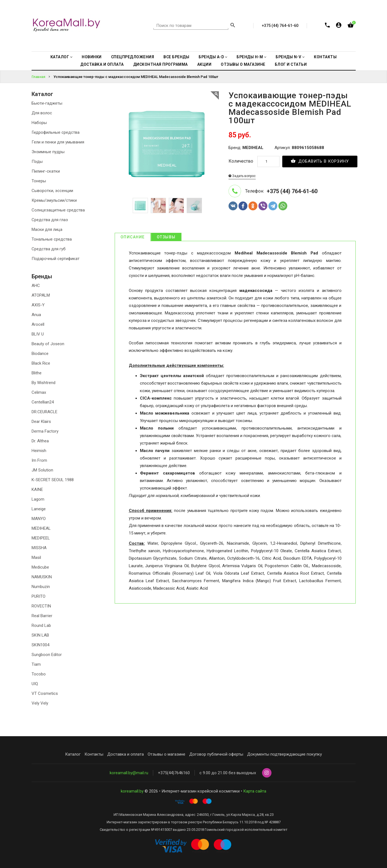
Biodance (40, 354)
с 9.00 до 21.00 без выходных (228, 773)
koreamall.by (132, 791)
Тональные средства (52, 239)
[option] (140, 205)
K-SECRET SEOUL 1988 (53, 480)
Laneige (39, 509)
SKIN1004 (40, 645)
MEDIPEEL (41, 538)
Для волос (42, 113)
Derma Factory (45, 431)
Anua (36, 315)
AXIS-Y (38, 305)
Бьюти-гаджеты (47, 103)
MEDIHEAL (41, 528)
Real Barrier (42, 616)
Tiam (36, 664)
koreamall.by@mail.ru (129, 773)
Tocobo (39, 674)
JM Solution (42, 470)
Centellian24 (43, 402)
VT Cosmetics (45, 693)
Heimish (39, 451)
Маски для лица (47, 229)
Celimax (39, 392)
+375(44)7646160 (174, 773)
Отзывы (166, 237)
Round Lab (41, 625)
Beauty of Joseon (48, 344)
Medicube (40, 567)
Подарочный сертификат (56, 259)
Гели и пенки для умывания (58, 142)
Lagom (38, 499)
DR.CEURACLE (44, 412)
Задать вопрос (242, 176)
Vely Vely (40, 703)
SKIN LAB (40, 635)
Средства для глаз (50, 220)
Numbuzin (41, 587)
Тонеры (39, 181)
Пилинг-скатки (46, 171)
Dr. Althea (40, 441)
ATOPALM (41, 295)
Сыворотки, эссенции (52, 191)
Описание (133, 237)
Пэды (37, 162)
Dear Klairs (41, 422)
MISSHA (39, 548)
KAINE (37, 489)
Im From (39, 460)
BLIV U (38, 334)
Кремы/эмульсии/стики (54, 200)
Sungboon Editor (47, 655)
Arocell (38, 324)
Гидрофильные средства (56, 132)
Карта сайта (255, 791)
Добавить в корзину (320, 161)
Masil (36, 557)
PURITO (39, 596)
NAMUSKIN (42, 577)
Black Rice (41, 363)
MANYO (39, 519)
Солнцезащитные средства (58, 210)
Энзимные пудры (48, 152)
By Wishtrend (43, 383)
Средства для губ (49, 249)
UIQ (35, 684)
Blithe (37, 373)
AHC (36, 286)
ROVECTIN (41, 606)
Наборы (39, 123)
